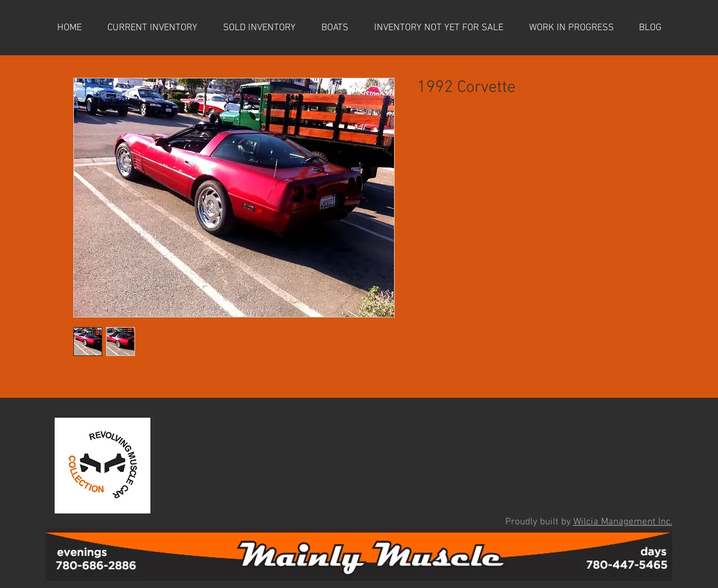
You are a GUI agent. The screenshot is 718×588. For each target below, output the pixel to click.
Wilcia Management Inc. (623, 522)
